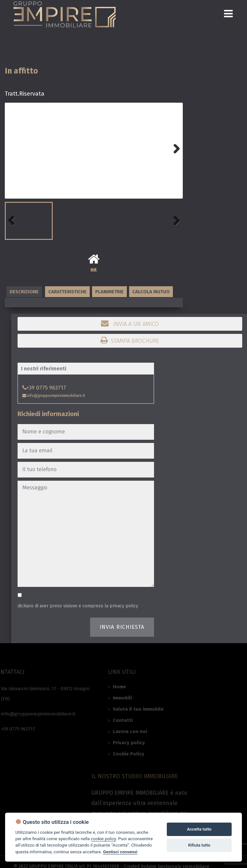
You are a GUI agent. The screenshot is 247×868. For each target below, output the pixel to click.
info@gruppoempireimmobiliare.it (54, 396)
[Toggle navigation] (228, 14)
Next (173, 158)
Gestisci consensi (120, 852)
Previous (14, 230)
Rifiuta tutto (199, 845)
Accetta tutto (199, 829)
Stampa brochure (130, 340)
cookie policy (104, 839)
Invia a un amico (130, 323)
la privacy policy (121, 606)
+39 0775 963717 (44, 388)
